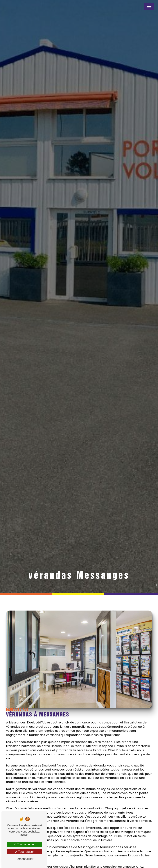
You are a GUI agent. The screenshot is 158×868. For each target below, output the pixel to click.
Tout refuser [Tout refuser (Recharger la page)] (24, 852)
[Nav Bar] (149, 6)
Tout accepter (24, 844)
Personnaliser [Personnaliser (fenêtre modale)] (24, 859)
